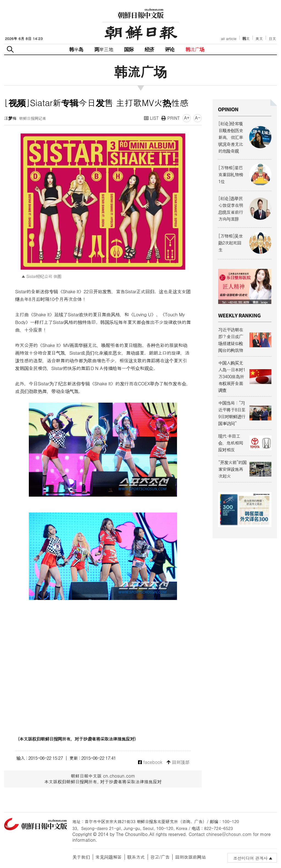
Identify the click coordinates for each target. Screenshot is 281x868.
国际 (129, 49)
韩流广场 (195, 49)
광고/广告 (160, 857)
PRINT (171, 118)
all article (229, 39)
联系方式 (136, 857)
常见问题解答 (109, 857)
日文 (272, 39)
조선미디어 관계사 (250, 858)
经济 (149, 49)
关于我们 (81, 857)
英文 (259, 39)
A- (198, 118)
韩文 (246, 39)
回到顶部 (178, 762)
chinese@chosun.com (229, 834)
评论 (170, 49)
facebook (150, 762)
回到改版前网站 (190, 857)
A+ (187, 118)
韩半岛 (76, 49)
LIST (151, 118)
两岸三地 (104, 49)
